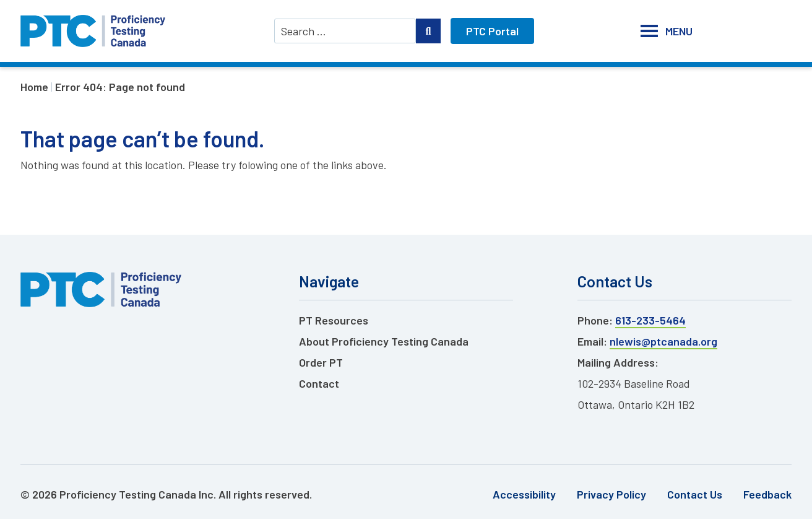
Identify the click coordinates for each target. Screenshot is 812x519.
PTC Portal (492, 31)
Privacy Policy (611, 494)
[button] (679, 31)
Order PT (321, 362)
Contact (319, 383)
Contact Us (695, 494)
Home (34, 87)
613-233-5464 (650, 320)
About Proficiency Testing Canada (384, 341)
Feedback (767, 494)
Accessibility (524, 494)
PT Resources (334, 320)
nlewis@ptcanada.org (663, 341)
